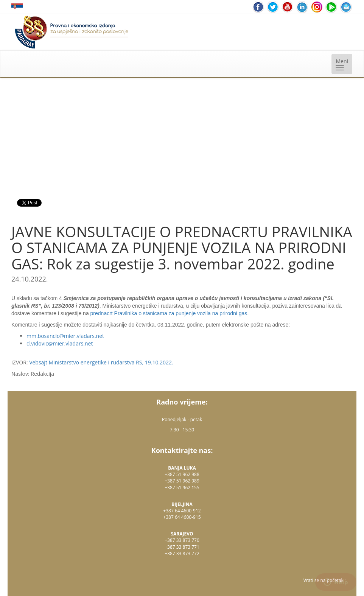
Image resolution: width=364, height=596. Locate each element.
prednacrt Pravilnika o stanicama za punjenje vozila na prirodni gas (169, 313)
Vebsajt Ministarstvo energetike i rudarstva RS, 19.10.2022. (101, 362)
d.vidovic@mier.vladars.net (60, 343)
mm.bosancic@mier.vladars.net (65, 336)
